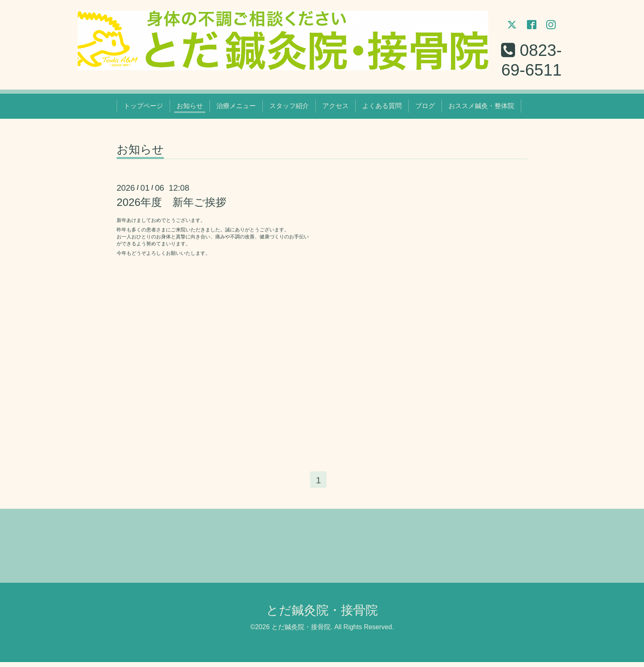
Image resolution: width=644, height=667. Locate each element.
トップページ (143, 109)
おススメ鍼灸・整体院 (481, 109)
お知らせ (190, 109)
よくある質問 (382, 109)
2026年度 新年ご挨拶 (171, 205)
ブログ (425, 109)
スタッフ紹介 (289, 109)
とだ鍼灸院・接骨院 (322, 615)
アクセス (336, 109)
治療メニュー (236, 109)
